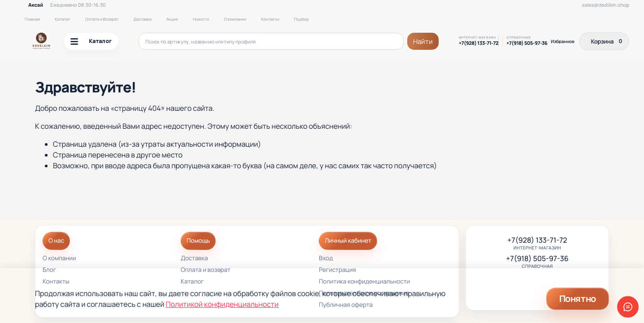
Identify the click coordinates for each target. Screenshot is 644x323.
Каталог (62, 19)
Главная (32, 19)
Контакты (270, 19)
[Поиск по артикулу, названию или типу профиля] (271, 41)
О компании (235, 19)
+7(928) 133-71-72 (479, 44)
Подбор (301, 19)
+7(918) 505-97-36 (527, 44)
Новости (201, 19)
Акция (172, 19)
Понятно (578, 299)
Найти (423, 41)
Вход (326, 259)
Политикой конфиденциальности (222, 304)
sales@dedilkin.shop (605, 5)
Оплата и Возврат (102, 19)
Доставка (142, 19)
